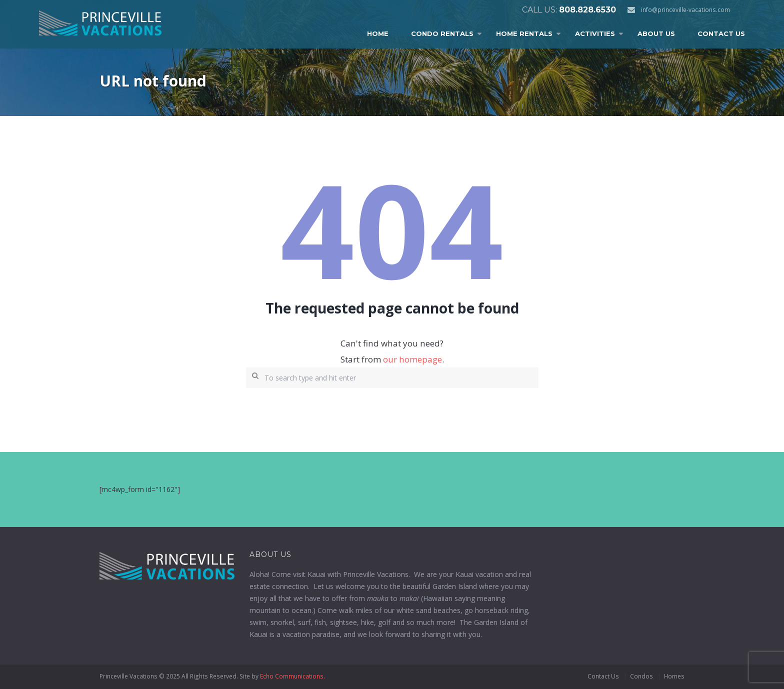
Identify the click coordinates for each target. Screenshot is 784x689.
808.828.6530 (587, 10)
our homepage (412, 359)
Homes (674, 676)
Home (378, 33)
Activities (595, 33)
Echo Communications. (292, 676)
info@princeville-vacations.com (685, 10)
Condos (641, 676)
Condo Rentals (442, 33)
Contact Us (721, 33)
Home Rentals (524, 33)
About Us (656, 33)
